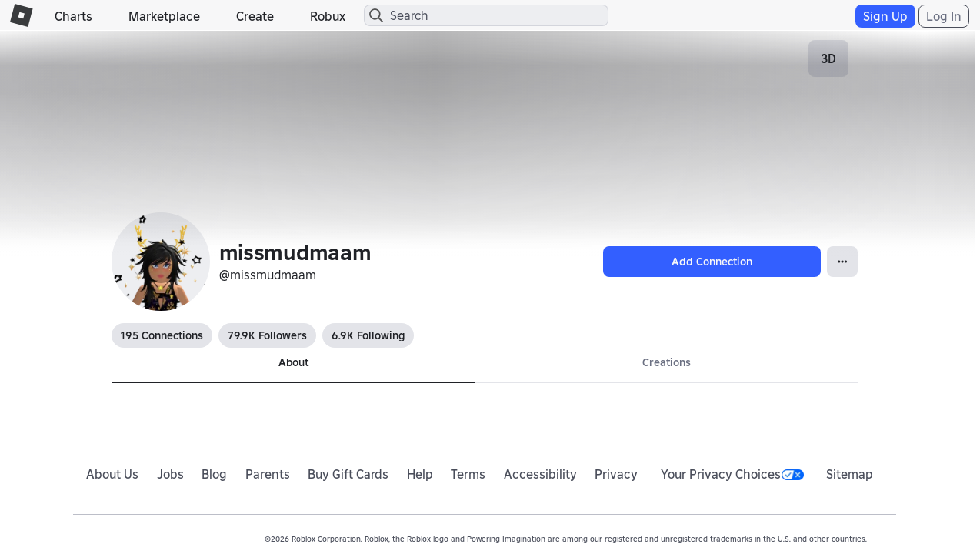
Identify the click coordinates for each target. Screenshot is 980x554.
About (293, 362)
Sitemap (850, 474)
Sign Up (885, 16)
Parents (268, 474)
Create (255, 16)
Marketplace (164, 16)
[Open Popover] (842, 262)
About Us (112, 474)
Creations (667, 362)
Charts (73, 16)
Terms (468, 474)
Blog (214, 474)
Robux (328, 16)
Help (420, 474)
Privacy (616, 474)
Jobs (170, 474)
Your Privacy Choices (732, 474)
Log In (944, 16)
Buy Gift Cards (348, 474)
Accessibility (540, 474)
